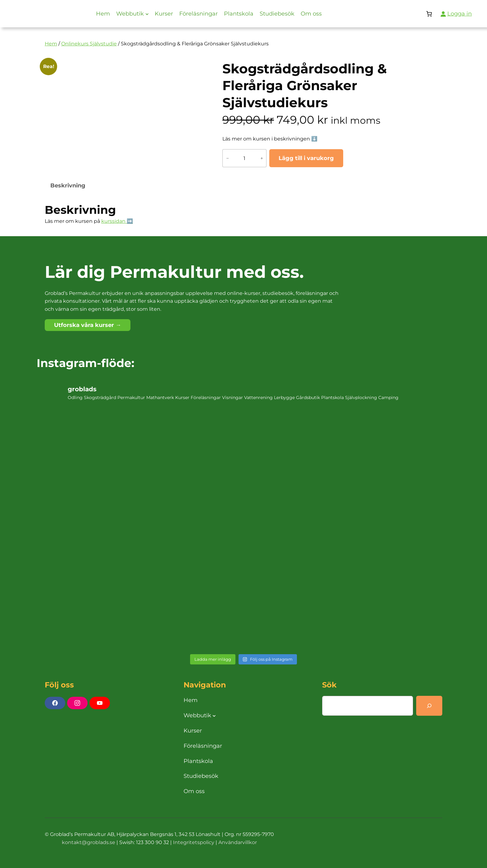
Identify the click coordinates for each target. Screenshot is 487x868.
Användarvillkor (238, 842)
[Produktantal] (244, 158)
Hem (51, 44)
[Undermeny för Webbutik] (147, 14)
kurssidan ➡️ (117, 221)
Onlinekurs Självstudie (89, 44)
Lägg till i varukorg (306, 158)
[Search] (429, 706)
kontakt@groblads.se (89, 842)
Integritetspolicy (194, 842)
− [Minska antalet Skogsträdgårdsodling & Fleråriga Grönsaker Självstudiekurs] (228, 158)
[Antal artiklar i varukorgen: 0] (429, 14)
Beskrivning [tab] (68, 186)
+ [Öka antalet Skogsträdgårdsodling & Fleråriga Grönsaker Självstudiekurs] (262, 158)
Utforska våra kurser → (88, 325)
